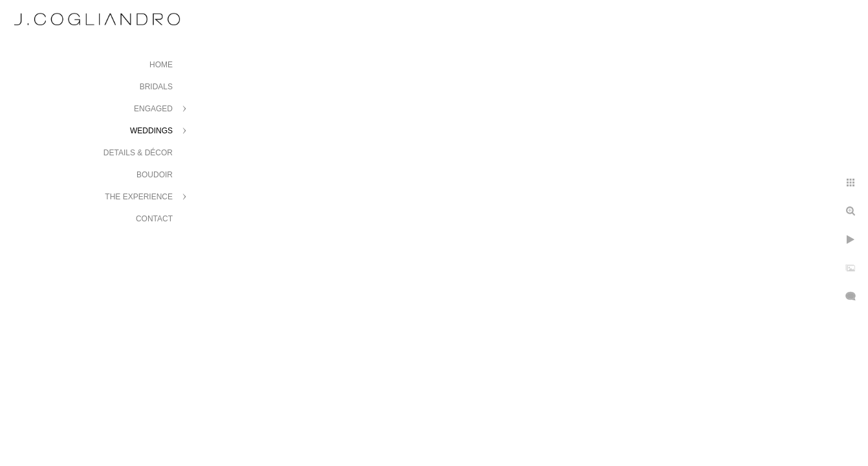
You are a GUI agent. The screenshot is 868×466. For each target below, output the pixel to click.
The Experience (139, 197)
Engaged (153, 109)
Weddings (151, 131)
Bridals (156, 87)
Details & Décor (138, 153)
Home (161, 65)
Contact (154, 219)
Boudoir (155, 175)
